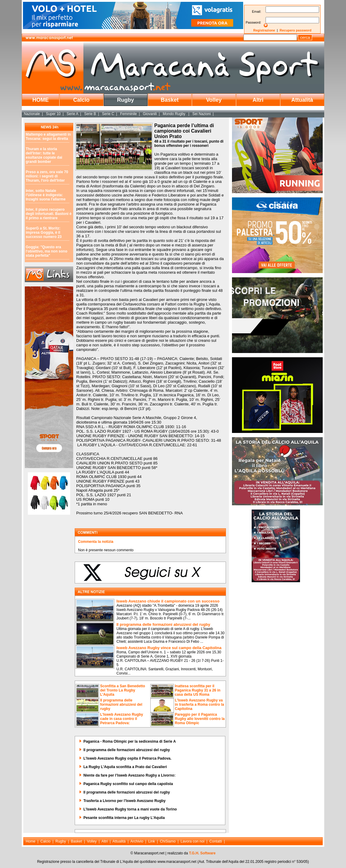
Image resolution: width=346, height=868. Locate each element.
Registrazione (264, 30)
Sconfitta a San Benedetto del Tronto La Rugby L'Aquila (123, 690)
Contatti (215, 841)
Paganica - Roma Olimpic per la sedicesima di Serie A (130, 741)
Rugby (126, 100)
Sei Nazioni (202, 114)
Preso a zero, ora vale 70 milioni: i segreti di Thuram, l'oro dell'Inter (47, 176)
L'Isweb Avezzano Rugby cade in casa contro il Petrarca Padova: (122, 719)
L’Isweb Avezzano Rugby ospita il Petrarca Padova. (127, 758)
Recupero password (296, 30)
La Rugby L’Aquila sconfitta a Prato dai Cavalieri (125, 767)
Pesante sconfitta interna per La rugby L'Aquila (124, 818)
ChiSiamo (168, 841)
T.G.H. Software (202, 853)
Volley (214, 100)
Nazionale (32, 114)
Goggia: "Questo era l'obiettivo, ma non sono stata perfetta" (47, 251)
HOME (41, 100)
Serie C (108, 114)
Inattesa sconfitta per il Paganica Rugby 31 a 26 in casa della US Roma (198, 690)
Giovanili (150, 114)
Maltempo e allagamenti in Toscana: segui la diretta (48, 137)
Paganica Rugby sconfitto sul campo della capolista (128, 784)
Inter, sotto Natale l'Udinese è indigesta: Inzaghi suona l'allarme (46, 195)
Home (31, 841)
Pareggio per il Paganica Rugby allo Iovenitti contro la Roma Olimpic (200, 719)
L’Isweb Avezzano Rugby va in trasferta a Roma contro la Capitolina (199, 705)
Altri (258, 100)
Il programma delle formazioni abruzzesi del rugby (163, 624)
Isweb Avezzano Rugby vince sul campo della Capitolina (169, 648)
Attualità (302, 100)
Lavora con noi (193, 841)
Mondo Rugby (175, 114)
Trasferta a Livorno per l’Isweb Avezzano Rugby (125, 801)
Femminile (128, 114)
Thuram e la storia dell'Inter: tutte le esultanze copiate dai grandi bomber (44, 155)
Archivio (137, 841)
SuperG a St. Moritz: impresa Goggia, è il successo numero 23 (44, 233)
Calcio (81, 100)
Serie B (90, 114)
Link (152, 841)
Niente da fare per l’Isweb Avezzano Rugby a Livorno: (130, 775)
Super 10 (53, 114)
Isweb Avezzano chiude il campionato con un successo (168, 601)
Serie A (72, 114)
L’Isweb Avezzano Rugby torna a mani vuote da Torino (130, 809)
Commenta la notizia (96, 542)
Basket (170, 100)
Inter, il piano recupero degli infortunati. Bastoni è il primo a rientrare (49, 214)
